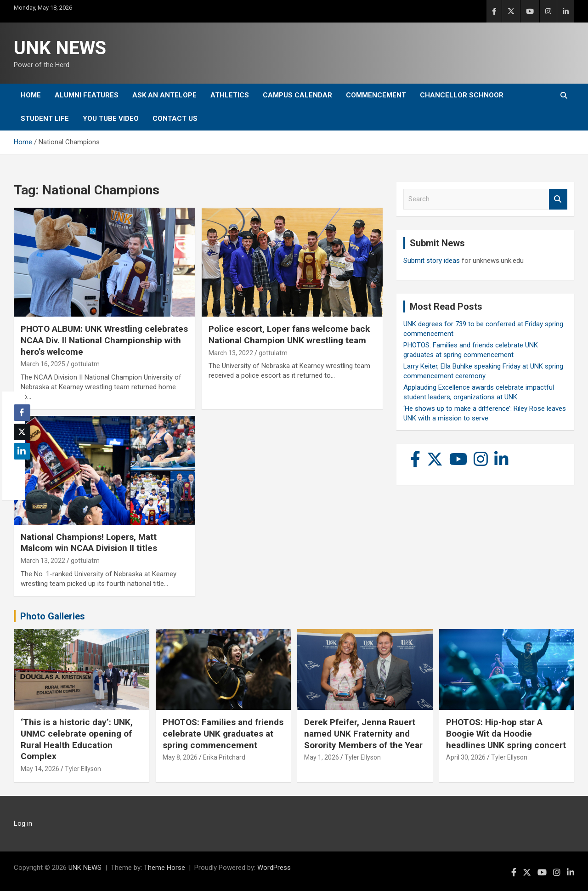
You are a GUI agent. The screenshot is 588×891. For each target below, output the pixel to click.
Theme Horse (164, 868)
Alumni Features (87, 95)
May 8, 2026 (180, 757)
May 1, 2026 (322, 757)
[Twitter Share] (22, 432)
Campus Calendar (297, 95)
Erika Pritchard (224, 757)
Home (31, 95)
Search (558, 199)
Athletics (230, 95)
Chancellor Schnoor (462, 95)
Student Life (45, 119)
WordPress (274, 868)
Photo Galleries (53, 616)
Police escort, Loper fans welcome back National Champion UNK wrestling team (289, 335)
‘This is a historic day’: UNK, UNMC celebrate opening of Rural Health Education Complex (77, 739)
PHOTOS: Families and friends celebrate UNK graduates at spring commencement (223, 733)
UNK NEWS (60, 48)
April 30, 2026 (466, 757)
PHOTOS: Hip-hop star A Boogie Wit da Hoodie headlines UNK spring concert (506, 733)
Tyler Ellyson (83, 769)
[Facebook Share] (22, 413)
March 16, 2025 (43, 364)
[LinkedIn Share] (22, 451)
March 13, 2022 (231, 353)
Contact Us (175, 119)
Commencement (376, 95)
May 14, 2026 (40, 769)
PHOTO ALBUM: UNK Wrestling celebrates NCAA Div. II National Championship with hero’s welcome (104, 340)
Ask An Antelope (164, 95)
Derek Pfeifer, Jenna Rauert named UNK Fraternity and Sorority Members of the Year (363, 733)
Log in (23, 823)
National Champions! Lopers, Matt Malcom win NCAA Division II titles (89, 543)
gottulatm (85, 364)
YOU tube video (111, 119)
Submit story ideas (432, 261)
